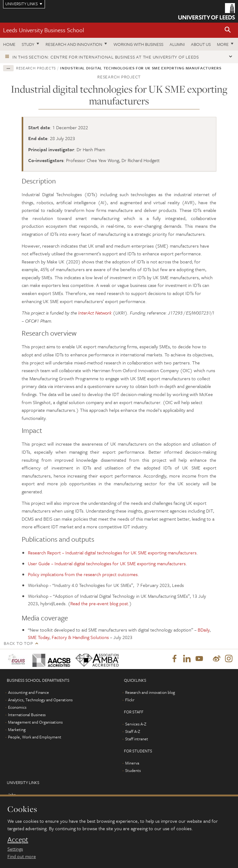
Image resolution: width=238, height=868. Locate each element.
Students (133, 771)
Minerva (132, 764)
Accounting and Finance (29, 693)
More (223, 44)
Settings (15, 849)
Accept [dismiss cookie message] (18, 839)
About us (201, 44)
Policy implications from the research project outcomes (83, 574)
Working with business (138, 44)
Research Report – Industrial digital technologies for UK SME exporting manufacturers (112, 553)
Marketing (17, 730)
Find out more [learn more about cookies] (22, 856)
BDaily (204, 630)
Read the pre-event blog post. (100, 603)
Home (9, 44)
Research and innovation (74, 44)
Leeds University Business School (44, 30)
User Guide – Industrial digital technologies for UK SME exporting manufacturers (107, 563)
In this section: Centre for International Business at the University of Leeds (106, 57)
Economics (17, 708)
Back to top (18, 643)
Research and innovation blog (150, 693)
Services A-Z (136, 725)
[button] (228, 30)
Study (28, 44)
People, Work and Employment (35, 738)
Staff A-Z (133, 732)
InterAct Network (95, 313)
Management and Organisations (35, 723)
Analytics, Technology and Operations (40, 700)
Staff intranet (137, 739)
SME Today (39, 637)
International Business (27, 715)
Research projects (36, 68)
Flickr (130, 700)
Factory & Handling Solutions (80, 637)
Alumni (177, 44)
